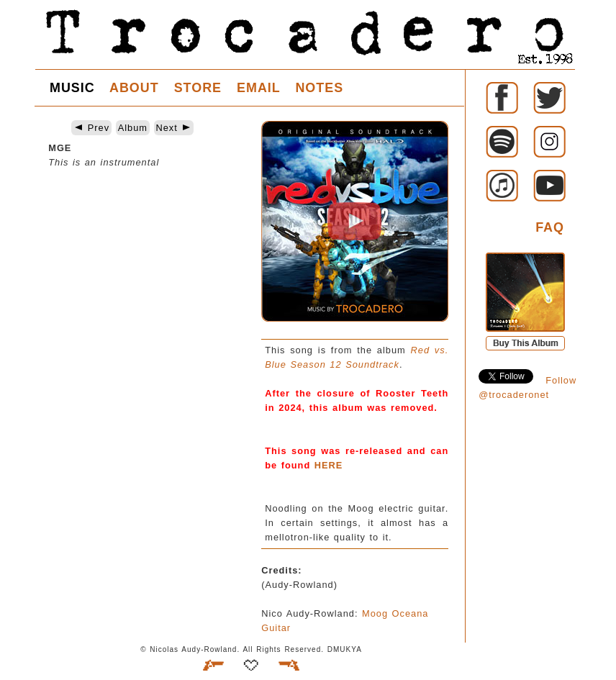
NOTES (319, 88)
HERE (329, 465)
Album (133, 128)
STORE (198, 88)
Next (174, 128)
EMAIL (258, 88)
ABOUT (134, 88)
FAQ (550, 227)
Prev (91, 128)
